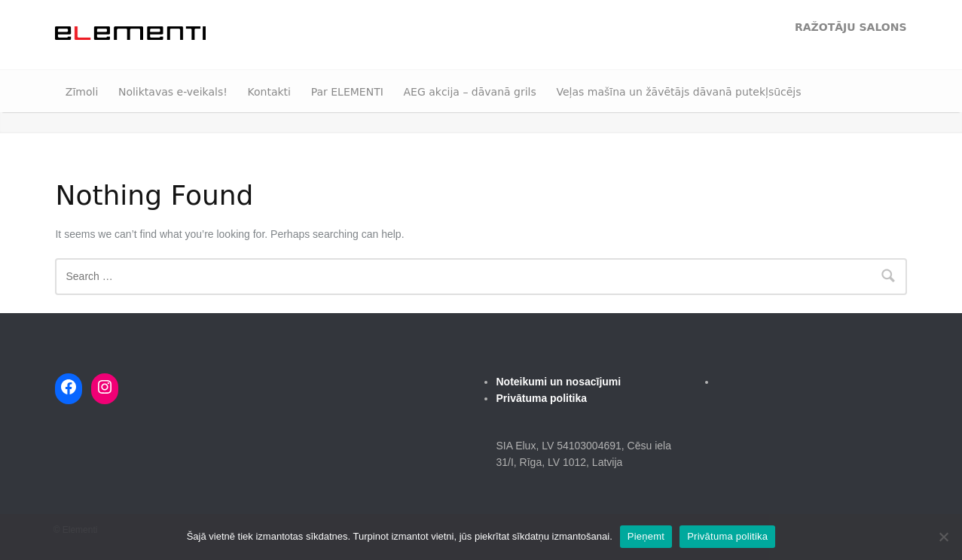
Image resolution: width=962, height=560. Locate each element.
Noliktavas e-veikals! (173, 92)
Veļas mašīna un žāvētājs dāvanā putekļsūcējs (678, 92)
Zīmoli (82, 92)
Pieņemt (646, 536)
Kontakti (269, 92)
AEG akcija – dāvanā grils (469, 92)
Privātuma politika (727, 536)
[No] (943, 537)
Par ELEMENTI (347, 92)
